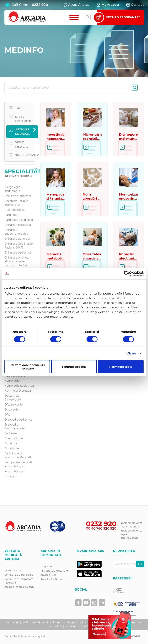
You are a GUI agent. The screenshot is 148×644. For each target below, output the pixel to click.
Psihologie (12, 448)
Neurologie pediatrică (19, 386)
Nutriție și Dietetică (18, 391)
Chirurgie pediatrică (18, 253)
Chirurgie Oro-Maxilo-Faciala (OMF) (19, 246)
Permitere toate (121, 367)
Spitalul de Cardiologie (19, 575)
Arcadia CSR (48, 575)
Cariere (70, 622)
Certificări (12, 622)
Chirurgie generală (17, 239)
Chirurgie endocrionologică (16, 232)
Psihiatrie (11, 443)
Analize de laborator (18, 196)
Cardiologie (12, 215)
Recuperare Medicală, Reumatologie (19, 464)
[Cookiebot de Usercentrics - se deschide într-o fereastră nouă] (127, 273)
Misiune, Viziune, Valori (55, 571)
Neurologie (12, 381)
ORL (7, 415)
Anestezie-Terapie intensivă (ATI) (16, 203)
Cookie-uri (73, 626)
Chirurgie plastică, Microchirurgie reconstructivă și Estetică (17, 263)
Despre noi (47, 566)
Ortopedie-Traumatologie (14, 427)
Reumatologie (14, 471)
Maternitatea (13, 570)
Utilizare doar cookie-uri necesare (27, 367)
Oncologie (11, 410)
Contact (135, 5)
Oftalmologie (13, 405)
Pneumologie (14, 438)
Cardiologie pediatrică (19, 220)
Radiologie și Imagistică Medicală (18, 455)
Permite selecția (74, 367)
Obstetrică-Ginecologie (13, 398)
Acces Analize (76, 5)
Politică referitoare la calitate (42, 622)
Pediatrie (11, 433)
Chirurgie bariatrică (18, 225)
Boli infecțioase (15, 210)
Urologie (10, 476)
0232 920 (40, 5)
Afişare (131, 353)
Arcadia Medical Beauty (19, 587)
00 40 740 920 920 (101, 528)
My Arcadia (108, 5)
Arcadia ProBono (51, 579)
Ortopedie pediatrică (18, 420)
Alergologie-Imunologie (13, 189)
